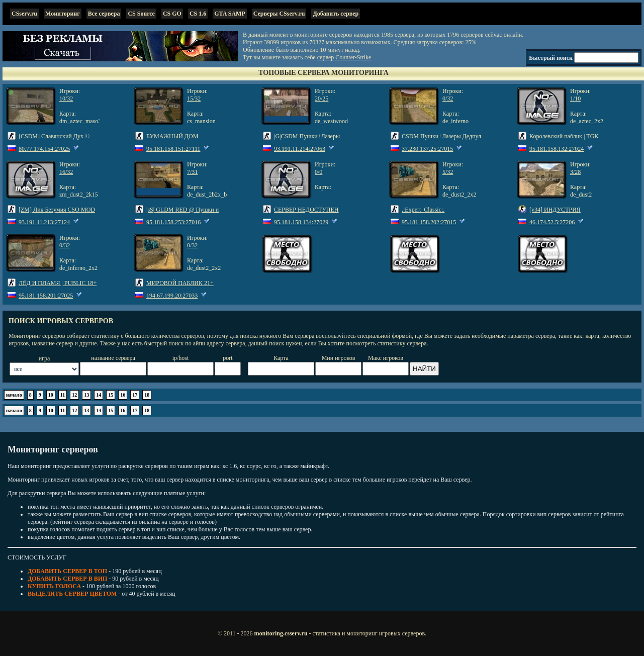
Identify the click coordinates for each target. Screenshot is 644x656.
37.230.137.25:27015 (427, 149)
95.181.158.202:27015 (429, 222)
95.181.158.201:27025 (46, 296)
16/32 (66, 172)
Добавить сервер (336, 14)
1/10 (575, 99)
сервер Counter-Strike (344, 57)
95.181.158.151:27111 (173, 149)
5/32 (448, 172)
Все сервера (104, 14)
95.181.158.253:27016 (173, 222)
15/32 (194, 99)
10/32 (66, 99)
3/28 (575, 172)
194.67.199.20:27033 (172, 296)
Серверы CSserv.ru (279, 14)
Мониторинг (63, 14)
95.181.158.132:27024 (557, 149)
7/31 (192, 172)
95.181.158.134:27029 (301, 222)
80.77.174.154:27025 (44, 149)
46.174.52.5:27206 (552, 222)
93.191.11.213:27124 (44, 222)
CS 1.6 (198, 14)
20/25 (321, 99)
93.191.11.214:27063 (300, 149)
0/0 (318, 172)
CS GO (172, 14)
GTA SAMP (229, 14)
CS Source (141, 14)
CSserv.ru (24, 14)
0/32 (448, 99)
